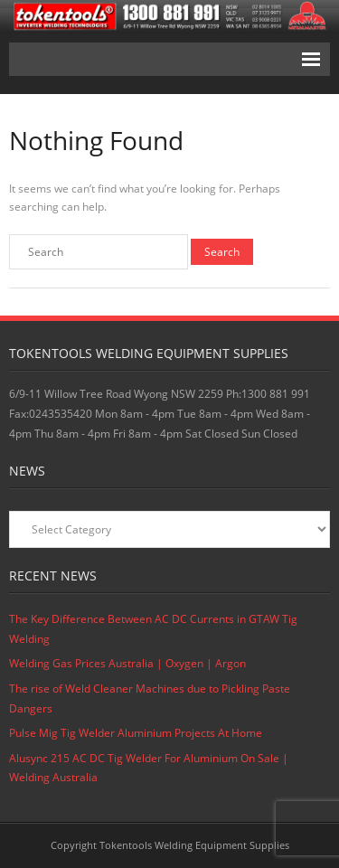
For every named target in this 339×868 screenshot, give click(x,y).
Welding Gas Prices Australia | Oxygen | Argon (127, 663)
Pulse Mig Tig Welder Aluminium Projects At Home (136, 733)
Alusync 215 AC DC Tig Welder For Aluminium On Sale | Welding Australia (149, 768)
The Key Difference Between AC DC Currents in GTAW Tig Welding (153, 629)
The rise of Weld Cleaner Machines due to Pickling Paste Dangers (150, 698)
